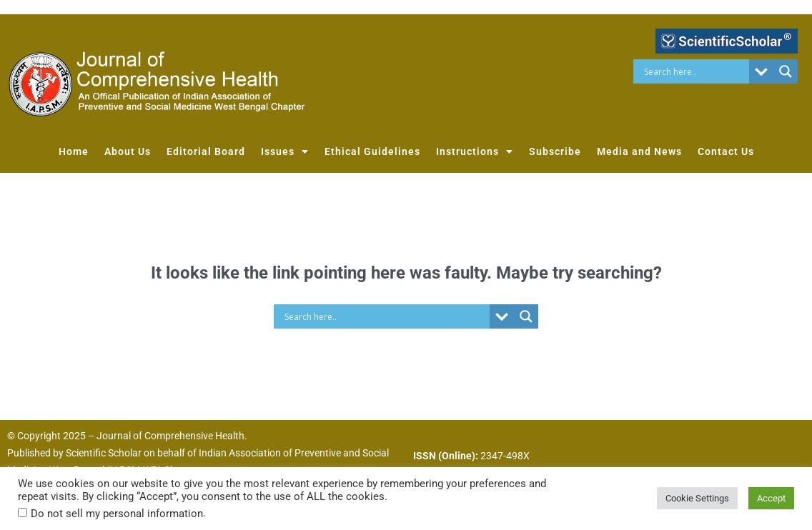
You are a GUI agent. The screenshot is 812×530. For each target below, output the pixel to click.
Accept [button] (771, 498)
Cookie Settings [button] (697, 498)
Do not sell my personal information (117, 514)
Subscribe (555, 151)
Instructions (475, 151)
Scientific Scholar (104, 453)
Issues (285, 151)
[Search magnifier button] (786, 71)
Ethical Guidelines (372, 151)
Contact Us (726, 151)
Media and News (639, 151)
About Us (128, 151)
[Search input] (695, 71)
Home (74, 151)
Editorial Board (206, 151)
